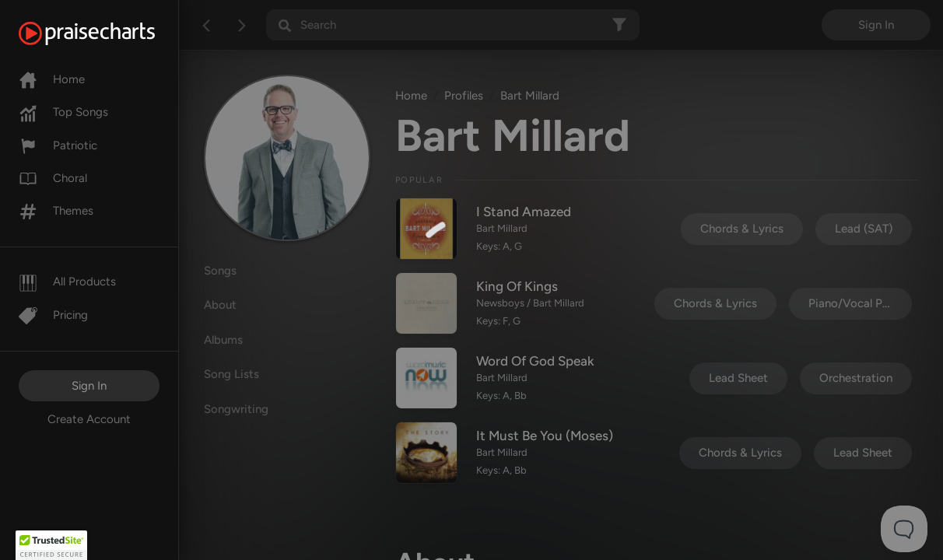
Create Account (89, 419)
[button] (51, 545)
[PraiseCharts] (106, 33)
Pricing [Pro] (53, 315)
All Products (67, 282)
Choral (53, 178)
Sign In (89, 386)
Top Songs (63, 112)
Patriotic (58, 145)
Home (52, 79)
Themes (56, 211)
